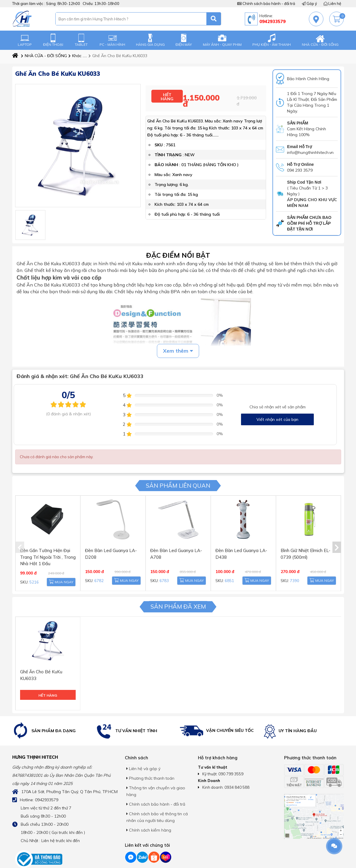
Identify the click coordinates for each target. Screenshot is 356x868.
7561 (171, 140)
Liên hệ (332, 3)
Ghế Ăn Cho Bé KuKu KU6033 (118, 56)
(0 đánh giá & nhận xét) (68, 414)
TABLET (81, 40)
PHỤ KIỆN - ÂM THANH (272, 40)
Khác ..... (78, 56)
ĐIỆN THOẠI (53, 40)
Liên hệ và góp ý (143, 748)
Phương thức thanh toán (150, 758)
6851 (228, 575)
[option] (53, 710)
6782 (98, 575)
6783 (163, 575)
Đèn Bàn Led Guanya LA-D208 (113, 546)
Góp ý (309, 3)
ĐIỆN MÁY (184, 40)
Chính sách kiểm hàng (149, 809)
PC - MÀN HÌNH (112, 40)
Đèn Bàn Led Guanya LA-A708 (178, 546)
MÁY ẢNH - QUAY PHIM (222, 40)
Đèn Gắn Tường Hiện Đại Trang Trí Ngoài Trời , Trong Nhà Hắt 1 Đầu (45, 552)
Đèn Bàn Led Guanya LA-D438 (243, 546)
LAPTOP (25, 40)
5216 (33, 575)
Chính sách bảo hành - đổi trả (266, 3)
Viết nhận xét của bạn (277, 419)
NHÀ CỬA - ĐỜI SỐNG (320, 40)
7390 (293, 575)
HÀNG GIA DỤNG (150, 40)
